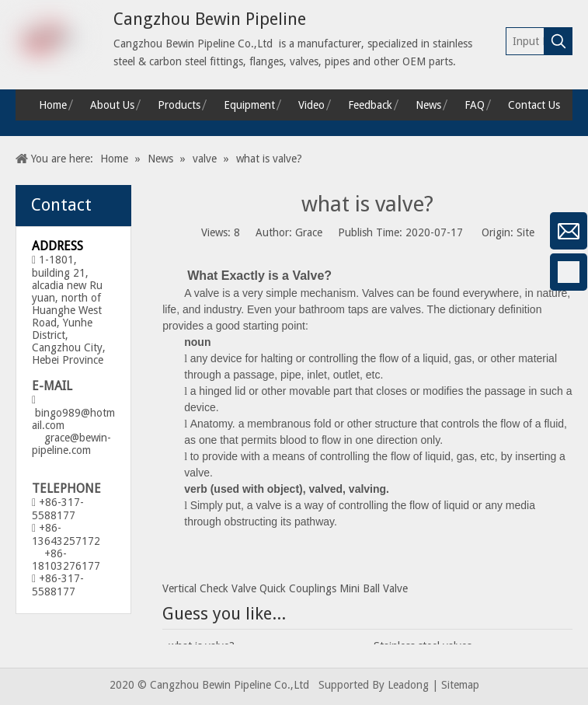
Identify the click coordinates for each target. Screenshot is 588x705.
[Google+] (19, 313)
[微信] (19, 231)
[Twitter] (19, 396)
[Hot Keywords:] (558, 41)
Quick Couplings (298, 588)
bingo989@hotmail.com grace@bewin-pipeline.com (73, 431)
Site (525, 232)
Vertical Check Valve (209, 588)
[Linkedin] (19, 354)
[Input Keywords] (525, 41)
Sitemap (460, 685)
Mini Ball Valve (374, 588)
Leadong (408, 685)
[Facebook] (19, 272)
